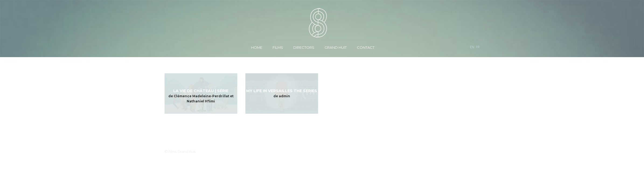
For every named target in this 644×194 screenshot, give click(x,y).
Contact (366, 47)
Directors (304, 47)
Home (257, 47)
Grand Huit (336, 47)
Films (278, 47)
